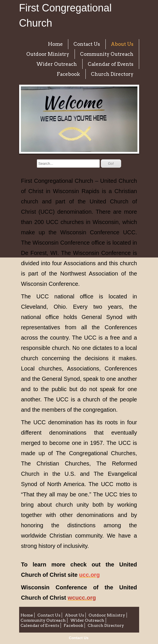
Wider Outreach (57, 64)
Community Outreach (107, 54)
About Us (122, 44)
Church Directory (112, 74)
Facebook (68, 74)
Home (55, 44)
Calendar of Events (111, 64)
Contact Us (79, 638)
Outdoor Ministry (48, 54)
